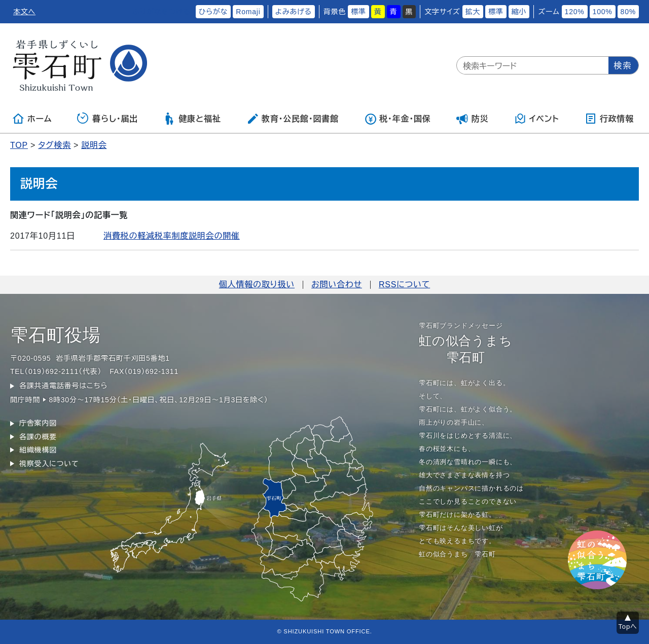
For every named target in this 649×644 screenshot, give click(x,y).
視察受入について (49, 464)
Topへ (628, 627)
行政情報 (609, 119)
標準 (358, 12)
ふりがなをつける (161, 12)
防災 (473, 119)
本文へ (24, 12)
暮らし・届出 (107, 119)
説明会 (94, 145)
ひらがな (213, 12)
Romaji (248, 12)
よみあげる (294, 12)
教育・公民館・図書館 (293, 119)
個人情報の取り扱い (257, 285)
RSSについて (404, 285)
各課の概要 (38, 437)
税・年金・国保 (398, 119)
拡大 (473, 12)
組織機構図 (38, 450)
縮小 (519, 12)
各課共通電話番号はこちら (63, 386)
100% (603, 12)
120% (575, 12)
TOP (19, 145)
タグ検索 (55, 145)
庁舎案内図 (38, 423)
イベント (537, 119)
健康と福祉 (192, 119)
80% (628, 12)
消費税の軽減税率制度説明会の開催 (172, 236)
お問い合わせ (337, 285)
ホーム (32, 119)
